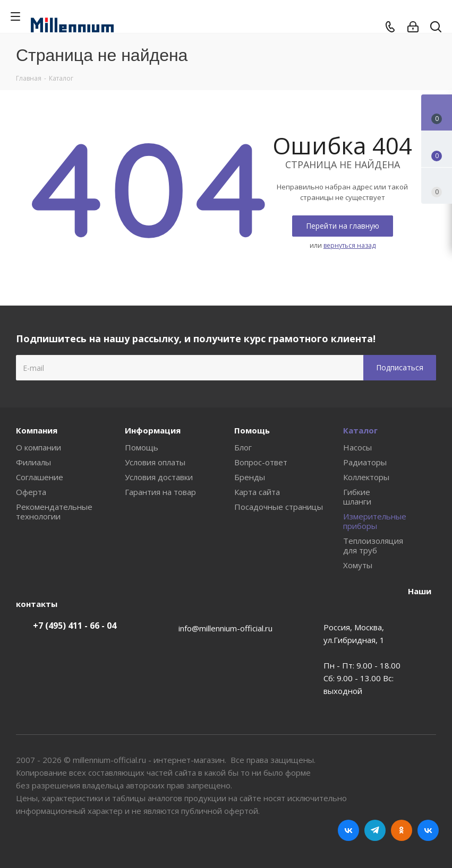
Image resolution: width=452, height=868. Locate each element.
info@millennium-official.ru (225, 628)
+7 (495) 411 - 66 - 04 (75, 626)
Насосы (357, 447)
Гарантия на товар (160, 492)
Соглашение (40, 477)
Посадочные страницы (279, 507)
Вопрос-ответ (261, 462)
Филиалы (33, 462)
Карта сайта (257, 492)
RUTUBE (428, 830)
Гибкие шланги (357, 497)
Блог (243, 447)
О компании (39, 447)
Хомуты (358, 565)
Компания (37, 430)
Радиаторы (365, 462)
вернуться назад (349, 245)
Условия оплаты (155, 462)
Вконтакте (348, 830)
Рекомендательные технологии (54, 511)
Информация (153, 430)
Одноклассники (402, 830)
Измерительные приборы (375, 521)
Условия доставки (159, 477)
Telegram (375, 830)
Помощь (142, 447)
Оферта (31, 492)
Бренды (250, 477)
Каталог (360, 430)
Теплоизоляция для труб (373, 545)
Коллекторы (366, 477)
